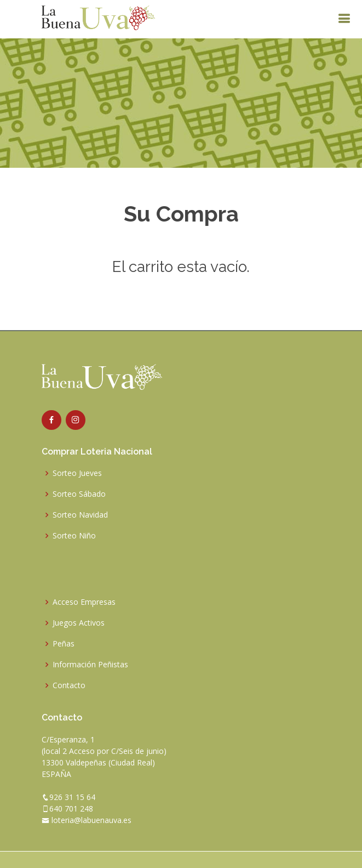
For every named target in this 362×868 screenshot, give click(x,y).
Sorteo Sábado (79, 494)
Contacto (69, 685)
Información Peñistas (90, 665)
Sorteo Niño (74, 536)
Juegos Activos (79, 623)
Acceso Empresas (84, 602)
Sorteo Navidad (80, 515)
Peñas (64, 644)
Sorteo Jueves (77, 473)
